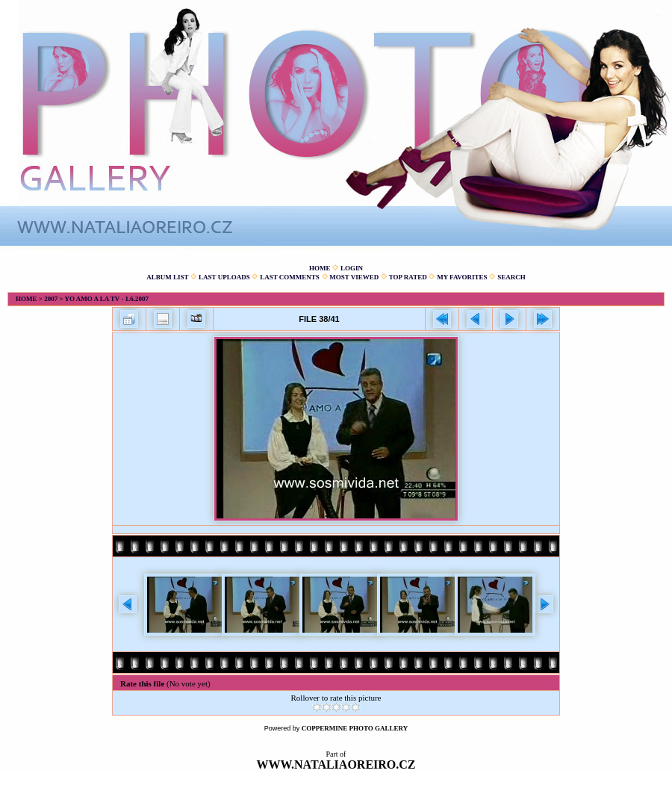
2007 (51, 299)
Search (511, 277)
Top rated (408, 277)
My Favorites (462, 277)
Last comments (290, 277)
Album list (167, 277)
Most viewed (354, 277)
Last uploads (224, 277)
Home (320, 268)
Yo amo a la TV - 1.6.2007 (106, 299)
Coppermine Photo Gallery (355, 728)
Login (352, 268)
